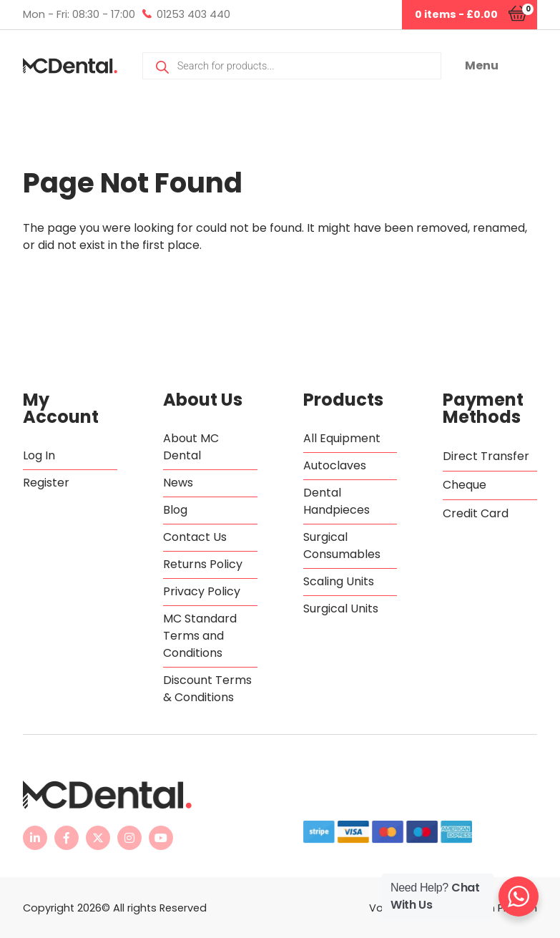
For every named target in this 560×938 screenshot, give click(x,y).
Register (46, 483)
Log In (39, 455)
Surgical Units (341, 609)
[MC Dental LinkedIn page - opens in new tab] (35, 838)
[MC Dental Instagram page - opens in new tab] (129, 838)
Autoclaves (335, 465)
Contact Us (195, 537)
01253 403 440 (193, 14)
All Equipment (342, 438)
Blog (175, 510)
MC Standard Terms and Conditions (200, 636)
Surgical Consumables (342, 546)
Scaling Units (339, 581)
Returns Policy (203, 564)
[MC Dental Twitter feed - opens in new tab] (98, 838)
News (178, 483)
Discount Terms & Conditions (207, 689)
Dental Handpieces (337, 501)
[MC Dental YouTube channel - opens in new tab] (161, 838)
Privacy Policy (202, 591)
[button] (501, 66)
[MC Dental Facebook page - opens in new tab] (67, 838)
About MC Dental (191, 447)
